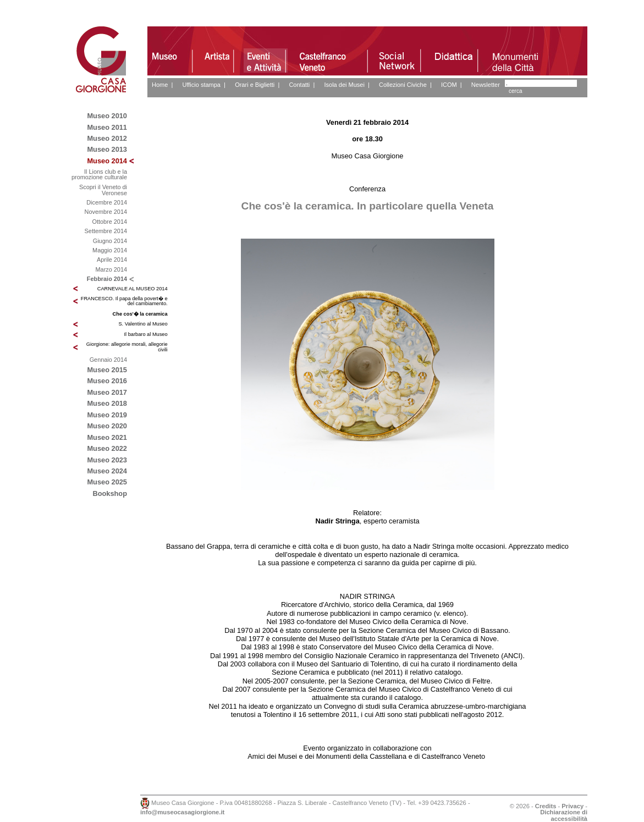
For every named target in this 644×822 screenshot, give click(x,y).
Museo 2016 (107, 381)
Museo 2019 (107, 415)
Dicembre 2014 (107, 202)
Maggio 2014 (110, 250)
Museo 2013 (107, 149)
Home (160, 85)
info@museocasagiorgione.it (182, 812)
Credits (546, 806)
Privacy (573, 806)
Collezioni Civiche (403, 85)
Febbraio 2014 (107, 279)
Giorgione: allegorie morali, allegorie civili (127, 347)
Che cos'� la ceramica (140, 314)
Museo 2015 (107, 370)
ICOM (449, 85)
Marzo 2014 (111, 269)
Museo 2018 (107, 403)
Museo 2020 (107, 426)
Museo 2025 (107, 482)
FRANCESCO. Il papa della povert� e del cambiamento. (124, 301)
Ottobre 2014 (110, 222)
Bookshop (110, 493)
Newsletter (486, 85)
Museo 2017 (107, 392)
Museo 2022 (107, 448)
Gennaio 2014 (108, 360)
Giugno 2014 (110, 241)
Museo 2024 (107, 471)
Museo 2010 (107, 116)
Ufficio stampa (201, 85)
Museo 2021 (107, 437)
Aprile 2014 (112, 260)
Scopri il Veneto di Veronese (103, 190)
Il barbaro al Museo (146, 334)
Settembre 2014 (106, 231)
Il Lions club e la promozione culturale (99, 175)
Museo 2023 (107, 460)
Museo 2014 (107, 161)
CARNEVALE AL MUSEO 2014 (133, 289)
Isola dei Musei (344, 85)
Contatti (299, 85)
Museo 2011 (107, 127)
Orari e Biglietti (255, 85)
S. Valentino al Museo (143, 324)
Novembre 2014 (106, 212)
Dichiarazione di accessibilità (564, 815)
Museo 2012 (107, 138)
